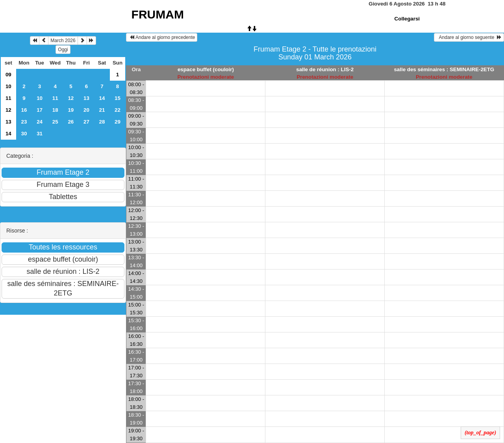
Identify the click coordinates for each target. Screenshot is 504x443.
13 (86, 98)
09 (8, 75)
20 (86, 110)
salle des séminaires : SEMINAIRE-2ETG (444, 69)
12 (71, 98)
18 (55, 110)
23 (24, 122)
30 (24, 134)
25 (55, 122)
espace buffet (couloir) (206, 69)
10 (8, 86)
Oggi (63, 50)
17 (40, 110)
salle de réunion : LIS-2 (325, 69)
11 (8, 98)
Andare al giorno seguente (469, 37)
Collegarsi (407, 19)
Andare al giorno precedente (162, 37)
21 (102, 110)
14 (102, 98)
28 (102, 122)
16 (24, 110)
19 (71, 110)
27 (86, 122)
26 (71, 122)
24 (40, 122)
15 (118, 98)
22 (118, 110)
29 (118, 122)
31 (40, 134)
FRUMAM (158, 14)
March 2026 (63, 41)
